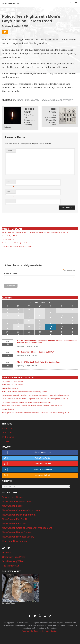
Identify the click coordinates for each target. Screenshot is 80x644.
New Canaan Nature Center (16, 532)
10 (62, 315)
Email (11, 192)
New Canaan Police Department (57, 100)
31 (29, 310)
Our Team (7, 433)
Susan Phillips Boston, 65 (10, 388)
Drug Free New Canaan (14, 541)
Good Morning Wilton (13, 561)
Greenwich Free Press (14, 557)
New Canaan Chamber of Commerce (21, 510)
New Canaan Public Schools (17, 502)
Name (11, 182)
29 (7, 310)
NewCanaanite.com (11, 3)
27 (18, 332)
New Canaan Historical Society (18, 537)
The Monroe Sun (11, 566)
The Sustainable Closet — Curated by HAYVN (36, 352)
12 (7, 321)
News (20, 100)
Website (9, 201)
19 (7, 326)
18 (72, 321)
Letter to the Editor (8, 409)
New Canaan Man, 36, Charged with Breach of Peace (19, 243)
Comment (9, 150)
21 (29, 326)
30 (18, 310)
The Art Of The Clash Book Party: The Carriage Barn (39, 362)
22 (40, 326)
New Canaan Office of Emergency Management (27, 528)
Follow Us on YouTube (27, 464)
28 (29, 332)
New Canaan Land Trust (15, 523)
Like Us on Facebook (27, 452)
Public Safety (32, 100)
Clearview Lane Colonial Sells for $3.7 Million (17, 246)
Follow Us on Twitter (27, 458)
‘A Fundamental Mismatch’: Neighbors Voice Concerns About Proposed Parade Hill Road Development (35, 395)
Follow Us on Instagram (27, 470)
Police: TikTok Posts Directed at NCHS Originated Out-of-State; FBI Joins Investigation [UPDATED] (35, 232)
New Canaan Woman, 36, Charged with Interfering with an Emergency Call (26, 402)
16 (51, 321)
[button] (71, 4)
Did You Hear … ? (8, 239)
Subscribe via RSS (26, 475)
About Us (7, 428)
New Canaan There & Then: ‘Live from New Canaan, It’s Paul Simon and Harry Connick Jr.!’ (32, 406)
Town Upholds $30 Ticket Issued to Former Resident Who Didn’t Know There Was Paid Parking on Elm (36, 413)
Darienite (7, 553)
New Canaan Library (13, 506)
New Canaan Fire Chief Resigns (12, 381)
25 (72, 326)
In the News (8, 437)
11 (72, 315)
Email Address (39, 274)
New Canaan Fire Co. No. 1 (16, 519)
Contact (6, 441)
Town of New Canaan (13, 497)
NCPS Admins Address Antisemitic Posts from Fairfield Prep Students (25, 392)
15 (40, 321)
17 (62, 321)
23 (51, 326)
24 (62, 326)
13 (18, 321)
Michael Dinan (11, 26)
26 (7, 332)
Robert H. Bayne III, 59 (10, 236)
